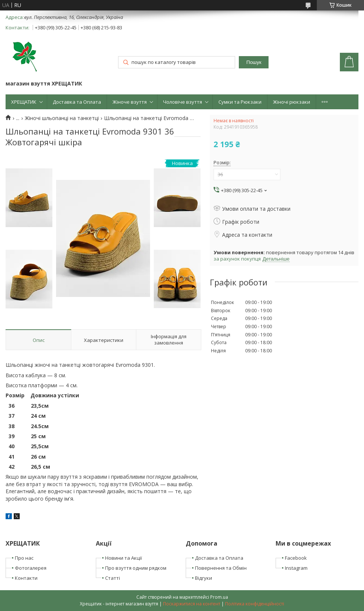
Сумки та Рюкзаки (240, 102)
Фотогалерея (31, 568)
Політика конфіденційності (255, 604)
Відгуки (204, 578)
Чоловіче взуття (183, 102)
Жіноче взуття (130, 102)
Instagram (296, 568)
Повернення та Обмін (221, 568)
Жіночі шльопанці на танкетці (62, 118)
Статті (113, 578)
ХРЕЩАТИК (24, 102)
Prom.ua (219, 597)
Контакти (26, 578)
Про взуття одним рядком (136, 568)
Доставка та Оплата (77, 102)
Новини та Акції (123, 558)
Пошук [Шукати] (254, 62)
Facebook (296, 558)
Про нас (24, 558)
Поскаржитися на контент (192, 604)
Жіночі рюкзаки (292, 102)
